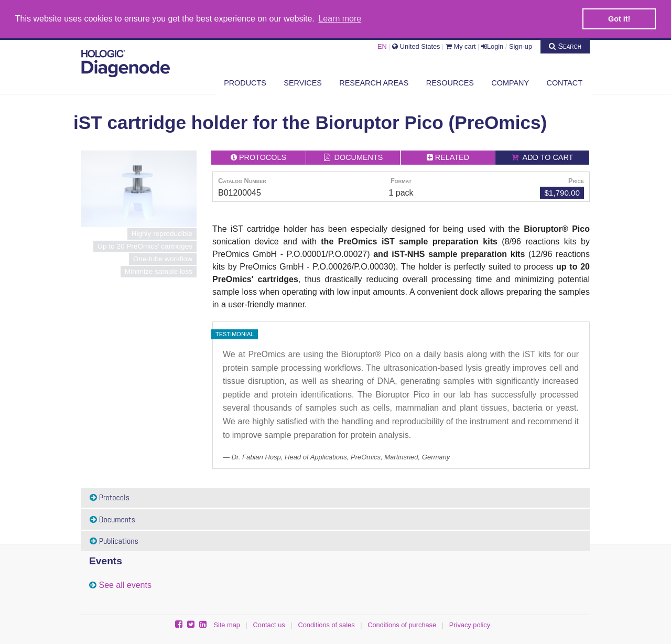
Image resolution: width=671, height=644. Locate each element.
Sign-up (521, 46)
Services (303, 82)
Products (245, 82)
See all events (125, 584)
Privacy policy (470, 624)
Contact (565, 82)
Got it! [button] (619, 19)
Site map (227, 624)
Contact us (269, 624)
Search (565, 46)
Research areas (374, 82)
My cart (461, 46)
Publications (114, 540)
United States (416, 46)
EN (382, 46)
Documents (112, 519)
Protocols (110, 497)
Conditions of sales (326, 624)
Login (492, 46)
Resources (450, 82)
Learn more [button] (340, 19)
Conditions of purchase (402, 624)
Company (510, 82)
